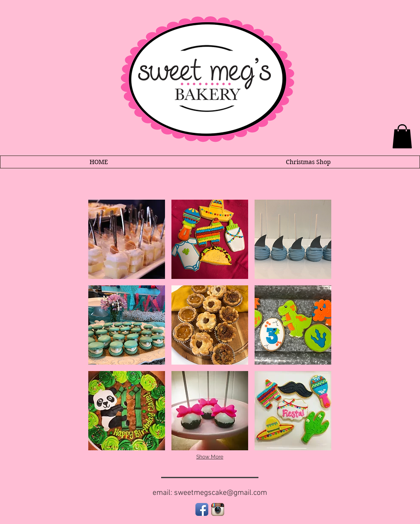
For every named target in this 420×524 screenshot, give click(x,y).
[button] (127, 239)
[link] (402, 136)
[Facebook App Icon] (202, 509)
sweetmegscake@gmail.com (220, 493)
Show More (210, 457)
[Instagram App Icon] (218, 509)
